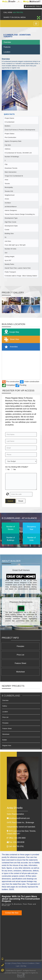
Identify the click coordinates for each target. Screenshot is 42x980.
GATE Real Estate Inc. (20, 822)
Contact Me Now (12, 913)
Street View (11, 339)
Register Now (7, 746)
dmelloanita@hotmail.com (19, 818)
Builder (5, 740)
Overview (7, 42)
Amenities (10, 347)
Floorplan (20, 646)
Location (7, 52)
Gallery (5, 706)
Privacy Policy (16, 963)
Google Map (11, 332)
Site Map (23, 966)
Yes (15, 469)
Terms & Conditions (28, 963)
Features (7, 47)
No (9, 469)
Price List (20, 655)
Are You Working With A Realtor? (17, 467)
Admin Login (7, 963)
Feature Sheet (20, 663)
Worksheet (20, 672)
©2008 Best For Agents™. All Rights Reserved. (21, 971)
